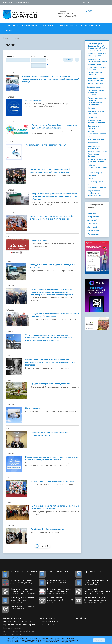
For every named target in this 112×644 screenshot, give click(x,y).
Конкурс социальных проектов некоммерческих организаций (97, 101)
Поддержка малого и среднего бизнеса (97, 161)
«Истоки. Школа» (39, 241)
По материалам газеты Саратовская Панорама (97, 154)
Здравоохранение (95, 87)
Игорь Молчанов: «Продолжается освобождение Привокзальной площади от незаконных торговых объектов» (55, 196)
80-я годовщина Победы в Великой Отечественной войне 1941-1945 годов (97, 47)
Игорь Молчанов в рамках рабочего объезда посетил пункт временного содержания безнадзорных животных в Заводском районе (52, 292)
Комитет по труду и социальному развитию (96, 93)
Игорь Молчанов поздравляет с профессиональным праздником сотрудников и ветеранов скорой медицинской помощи (51, 79)
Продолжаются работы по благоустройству (50, 384)
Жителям (89, 11)
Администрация (29, 25)
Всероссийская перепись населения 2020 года (97, 67)
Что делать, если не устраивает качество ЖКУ (46, 145)
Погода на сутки (33, 408)
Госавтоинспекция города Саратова (96, 79)
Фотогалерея (91, 25)
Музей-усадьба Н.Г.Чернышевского (96, 122)
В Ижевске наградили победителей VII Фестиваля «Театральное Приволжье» (55, 507)
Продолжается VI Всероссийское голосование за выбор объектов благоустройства (55, 127)
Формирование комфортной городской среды (95, 193)
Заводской (92, 220)
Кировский (92, 224)
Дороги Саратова (95, 84)
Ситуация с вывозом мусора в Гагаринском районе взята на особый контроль (56, 315)
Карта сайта (18, 628)
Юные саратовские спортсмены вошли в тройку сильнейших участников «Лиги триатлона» (52, 218)
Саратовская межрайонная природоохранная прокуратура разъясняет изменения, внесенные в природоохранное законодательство (48, 338)
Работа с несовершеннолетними (97, 167)
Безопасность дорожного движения (97, 60)
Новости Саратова (96, 139)
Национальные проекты (94, 127)
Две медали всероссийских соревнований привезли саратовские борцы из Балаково (50, 171)
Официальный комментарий (94, 147)
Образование (93, 143)
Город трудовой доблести (94, 74)
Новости (17, 38)
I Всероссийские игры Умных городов (97, 55)
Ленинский (92, 227)
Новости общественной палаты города (97, 134)
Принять (99, 640)
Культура (91, 108)
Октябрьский (93, 231)
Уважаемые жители (34, 101)
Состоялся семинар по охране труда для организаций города (49, 434)
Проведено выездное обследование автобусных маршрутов (52, 266)
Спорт (90, 178)
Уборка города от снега (95, 183)
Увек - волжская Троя (97, 187)
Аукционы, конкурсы (69, 25)
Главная (6, 38)
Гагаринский (93, 217)
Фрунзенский (93, 234)
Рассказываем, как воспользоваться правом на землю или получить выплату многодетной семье (52, 458)
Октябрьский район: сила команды (47, 529)
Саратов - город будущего (95, 174)
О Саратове (10, 25)
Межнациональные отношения (96, 113)
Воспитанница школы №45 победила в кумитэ (52, 482)
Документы (48, 25)
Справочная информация (15, 3)
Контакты (9, 31)
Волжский (92, 213)
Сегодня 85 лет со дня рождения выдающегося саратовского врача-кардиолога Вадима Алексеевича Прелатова (50, 362)
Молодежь (92, 117)
